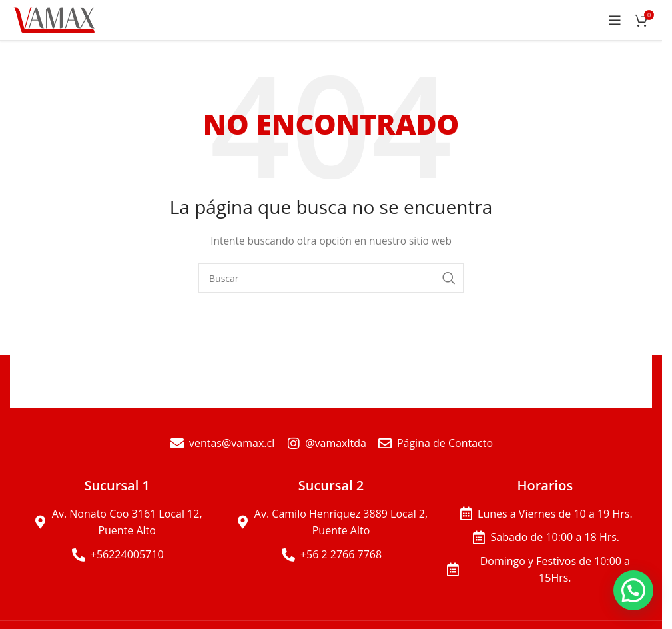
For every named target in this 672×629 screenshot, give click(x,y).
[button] (633, 590)
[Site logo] (56, 19)
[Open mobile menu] (615, 20)
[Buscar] (331, 278)
